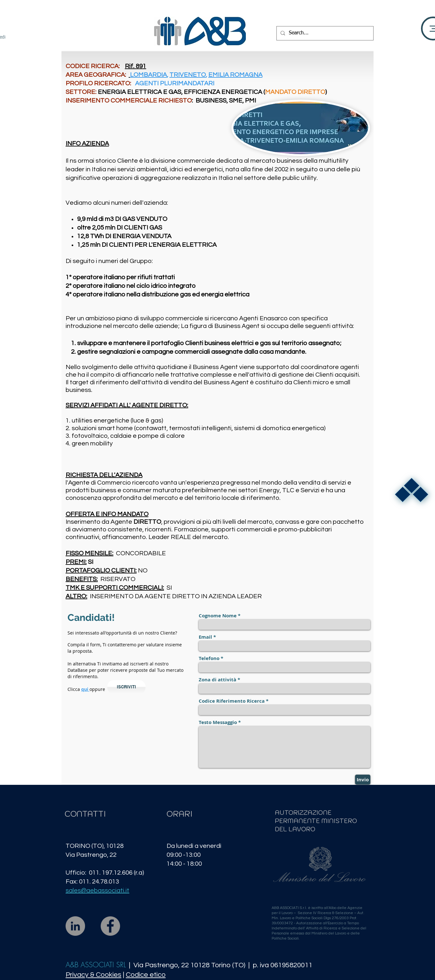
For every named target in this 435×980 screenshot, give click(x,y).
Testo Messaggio (218, 722)
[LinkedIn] (75, 926)
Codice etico (146, 975)
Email (205, 637)
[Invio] (363, 780)
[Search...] (324, 33)
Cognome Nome (218, 616)
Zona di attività (217, 680)
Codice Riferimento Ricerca (232, 701)
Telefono (209, 658)
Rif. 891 (135, 66)
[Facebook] (110, 926)
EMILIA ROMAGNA (235, 75)
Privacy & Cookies (93, 975)
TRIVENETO (188, 75)
